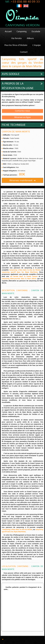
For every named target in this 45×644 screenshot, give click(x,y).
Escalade (36, 31)
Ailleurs (30, 38)
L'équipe (37, 45)
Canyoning (22, 31)
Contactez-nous (22, 111)
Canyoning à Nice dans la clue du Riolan (25, 270)
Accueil (8, 31)
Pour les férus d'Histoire (16, 45)
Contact (24, 52)
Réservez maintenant (23, 180)
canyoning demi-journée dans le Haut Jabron (19, 279)
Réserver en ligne (23, 117)
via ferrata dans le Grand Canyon (24, 276)
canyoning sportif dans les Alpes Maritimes (20, 272)
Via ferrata (16, 38)
